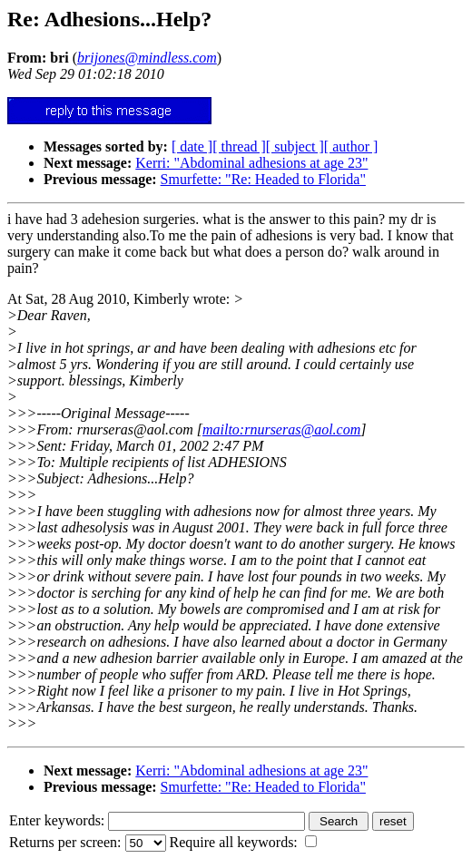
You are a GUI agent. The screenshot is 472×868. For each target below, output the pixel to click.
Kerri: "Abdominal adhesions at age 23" (251, 163)
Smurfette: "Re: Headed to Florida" (263, 179)
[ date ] (192, 146)
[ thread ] (239, 146)
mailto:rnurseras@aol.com (281, 429)
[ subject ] (295, 146)
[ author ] (351, 146)
